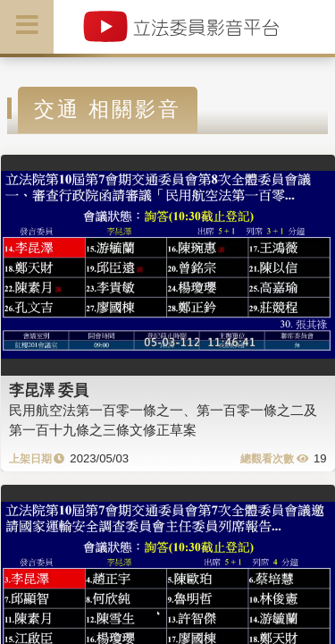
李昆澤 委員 (49, 390)
